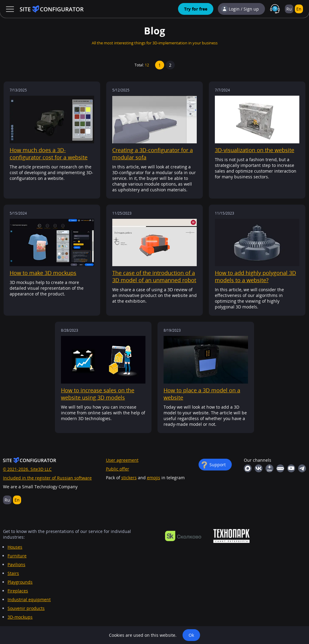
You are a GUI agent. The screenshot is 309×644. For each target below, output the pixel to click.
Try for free (196, 9)
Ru (289, 9)
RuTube (280, 468)
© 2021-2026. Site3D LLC (27, 469)
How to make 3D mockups (43, 273)
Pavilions (16, 564)
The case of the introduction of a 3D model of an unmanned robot (154, 276)
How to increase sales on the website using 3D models (98, 394)
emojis (154, 478)
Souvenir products (26, 608)
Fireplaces (18, 591)
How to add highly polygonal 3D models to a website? (255, 276)
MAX (248, 468)
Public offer (118, 469)
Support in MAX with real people (275, 9)
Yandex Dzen (269, 468)
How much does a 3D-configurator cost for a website (49, 154)
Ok (191, 635)
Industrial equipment (29, 599)
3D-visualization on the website (255, 150)
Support (218, 465)
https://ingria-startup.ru (231, 536)
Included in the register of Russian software (47, 478)
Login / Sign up (244, 9)
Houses (15, 547)
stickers (129, 478)
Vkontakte (259, 468)
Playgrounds (20, 582)
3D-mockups (20, 617)
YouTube (291, 468)
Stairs (13, 573)
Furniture (17, 556)
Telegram (302, 468)
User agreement (122, 460)
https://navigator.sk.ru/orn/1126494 (183, 536)
